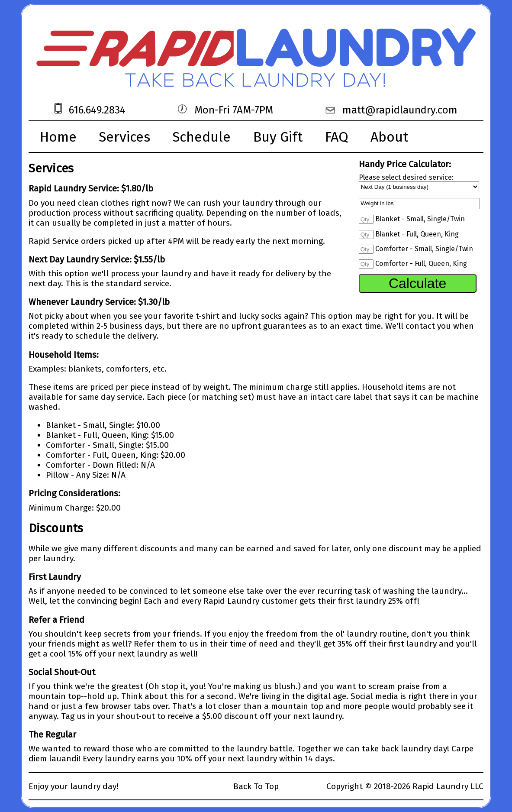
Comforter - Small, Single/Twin (424, 249)
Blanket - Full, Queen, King (417, 234)
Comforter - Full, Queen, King (421, 264)
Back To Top (256, 786)
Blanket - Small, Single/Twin (420, 219)
